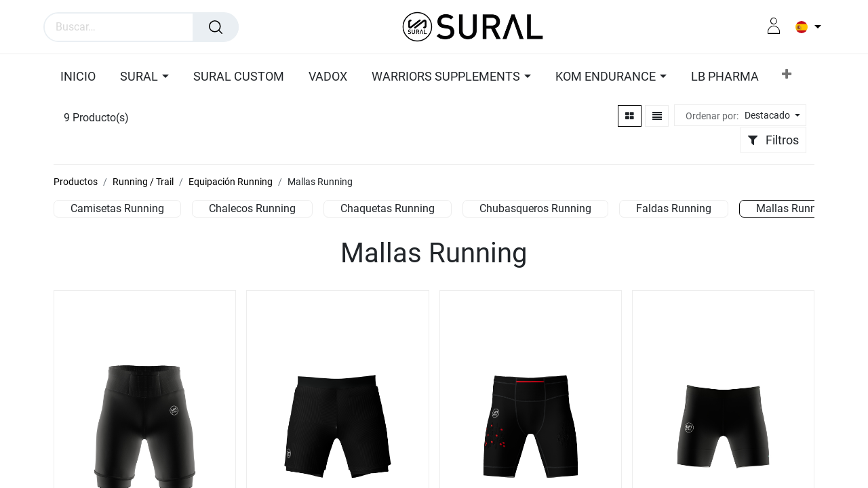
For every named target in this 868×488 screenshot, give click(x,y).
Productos (76, 182)
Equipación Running (231, 182)
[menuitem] (121, 77)
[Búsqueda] (216, 27)
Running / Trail (143, 182)
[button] (741, 77)
